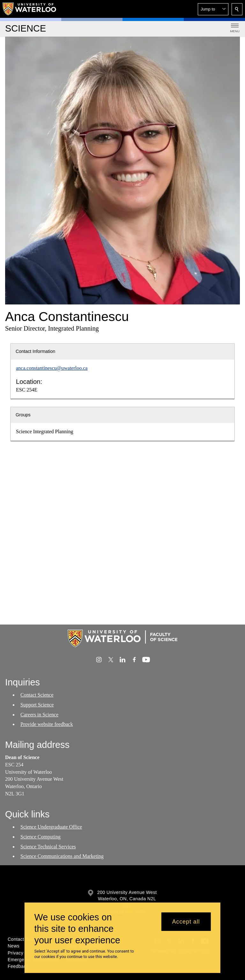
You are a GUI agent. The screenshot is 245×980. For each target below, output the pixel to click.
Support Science (37, 705)
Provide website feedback (47, 724)
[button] (213, 9)
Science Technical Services (48, 846)
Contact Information (35, 351)
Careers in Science (39, 714)
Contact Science (37, 695)
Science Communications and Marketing (62, 856)
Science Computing (41, 837)
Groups (23, 415)
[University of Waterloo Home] (30, 9)
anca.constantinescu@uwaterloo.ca (52, 368)
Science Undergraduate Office (51, 827)
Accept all (186, 922)
